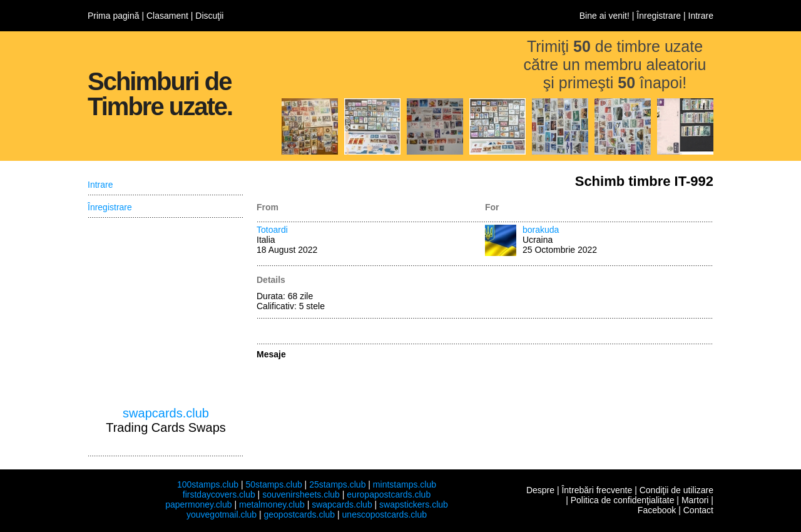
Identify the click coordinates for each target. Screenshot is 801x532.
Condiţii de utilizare (676, 490)
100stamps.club (208, 484)
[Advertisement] (166, 312)
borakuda (541, 230)
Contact (698, 510)
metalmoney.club (272, 504)
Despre (540, 490)
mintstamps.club (405, 484)
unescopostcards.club (385, 514)
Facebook (657, 510)
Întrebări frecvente (597, 490)
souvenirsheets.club (301, 494)
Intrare (701, 16)
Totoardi (272, 230)
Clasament (167, 16)
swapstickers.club (414, 504)
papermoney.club (198, 504)
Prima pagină (114, 16)
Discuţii (209, 16)
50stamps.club (273, 484)
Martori (695, 500)
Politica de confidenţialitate (623, 500)
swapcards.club (166, 413)
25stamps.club (337, 484)
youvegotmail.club (222, 514)
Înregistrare (659, 16)
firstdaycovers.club (219, 494)
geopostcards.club (300, 514)
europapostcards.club (389, 494)
